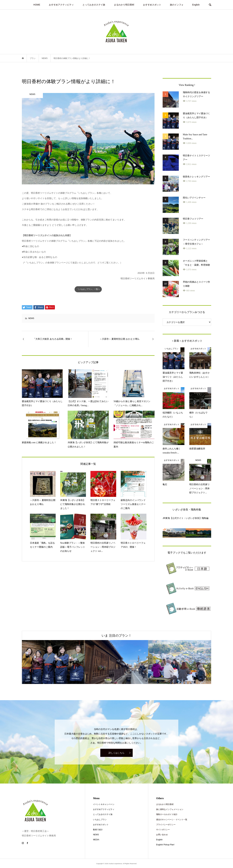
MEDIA (96, 840)
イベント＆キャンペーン (104, 804)
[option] (53, 662)
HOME (37, 5)
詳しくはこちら (116, 753)
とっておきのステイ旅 (94, 5)
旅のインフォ (177, 5)
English (196, 5)
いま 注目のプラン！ (117, 636)
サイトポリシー (163, 830)
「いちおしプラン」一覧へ (88, 289)
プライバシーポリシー (166, 825)
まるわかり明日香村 (124, 5)
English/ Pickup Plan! (165, 845)
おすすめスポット (152, 5)
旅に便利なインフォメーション (170, 809)
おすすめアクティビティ (61, 5)
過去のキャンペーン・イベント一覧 (172, 820)
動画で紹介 (98, 830)
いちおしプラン (100, 820)
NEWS (31, 318)
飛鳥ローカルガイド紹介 (167, 814)
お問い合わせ (162, 835)
